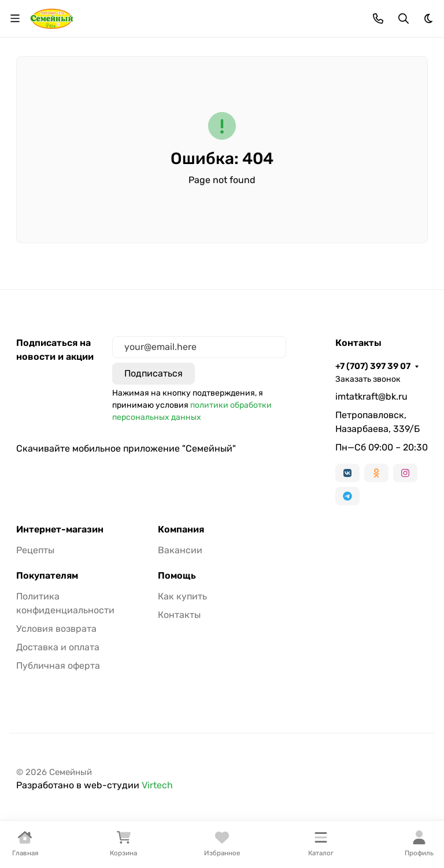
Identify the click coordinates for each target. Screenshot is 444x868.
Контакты (179, 615)
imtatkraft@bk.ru (371, 396)
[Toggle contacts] (378, 18)
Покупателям (47, 576)
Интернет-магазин (60, 530)
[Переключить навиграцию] (15, 18)
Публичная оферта (58, 666)
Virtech (157, 785)
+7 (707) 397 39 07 (373, 366)
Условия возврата (56, 629)
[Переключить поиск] (404, 18)
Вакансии (180, 550)
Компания (181, 530)
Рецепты (35, 550)
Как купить (182, 596)
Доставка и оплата (58, 647)
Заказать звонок (368, 379)
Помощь (177, 576)
